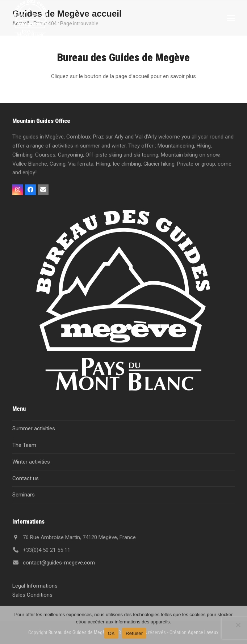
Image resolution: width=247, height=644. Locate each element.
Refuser (134, 633)
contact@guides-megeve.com (59, 563)
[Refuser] (238, 625)
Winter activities (31, 462)
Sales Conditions (32, 595)
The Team (24, 445)
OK (111, 633)
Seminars (24, 495)
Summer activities (34, 428)
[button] (231, 18)
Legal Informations (35, 586)
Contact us (26, 478)
